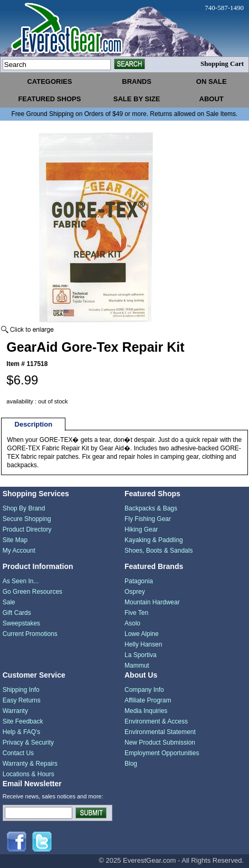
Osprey (135, 592)
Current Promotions (30, 634)
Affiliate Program (148, 700)
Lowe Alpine (142, 634)
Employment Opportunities (162, 753)
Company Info (144, 690)
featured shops (49, 99)
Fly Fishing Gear (148, 519)
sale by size (137, 99)
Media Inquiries (146, 711)
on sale (212, 81)
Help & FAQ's (22, 732)
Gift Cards (17, 613)
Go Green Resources (32, 592)
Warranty (15, 711)
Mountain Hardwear (152, 602)
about (212, 99)
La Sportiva (141, 655)
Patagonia (139, 581)
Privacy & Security (28, 742)
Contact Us (18, 753)
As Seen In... (21, 581)
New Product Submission (160, 742)
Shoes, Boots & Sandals (159, 551)
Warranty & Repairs (30, 764)
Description (34, 424)
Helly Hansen (143, 644)
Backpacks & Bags (151, 508)
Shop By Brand (24, 508)
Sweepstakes (21, 623)
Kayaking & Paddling (154, 540)
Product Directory (27, 529)
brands (137, 81)
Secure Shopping (27, 519)
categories (49, 81)
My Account (19, 551)
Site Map (15, 540)
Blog (131, 764)
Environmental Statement (160, 732)
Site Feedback (23, 721)
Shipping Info (21, 690)
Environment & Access (156, 721)
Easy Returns (22, 700)
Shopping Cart (222, 64)
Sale (9, 602)
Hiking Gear (141, 529)
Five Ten (136, 613)
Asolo (132, 623)
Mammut (137, 666)
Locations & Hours (28, 774)
